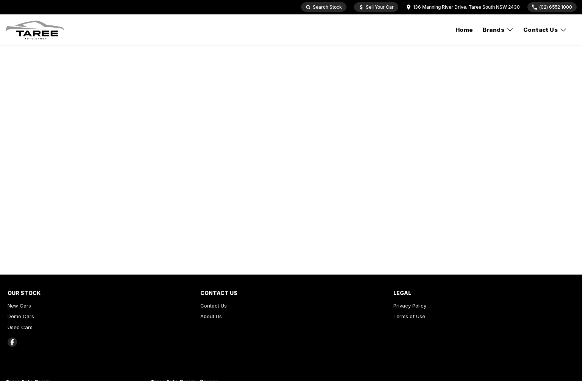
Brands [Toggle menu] (498, 30)
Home (464, 30)
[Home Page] (35, 30)
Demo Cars (21, 316)
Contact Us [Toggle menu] (545, 30)
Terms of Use (409, 316)
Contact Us (214, 306)
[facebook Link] (12, 342)
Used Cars (20, 327)
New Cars (19, 306)
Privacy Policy (410, 306)
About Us (211, 316)
